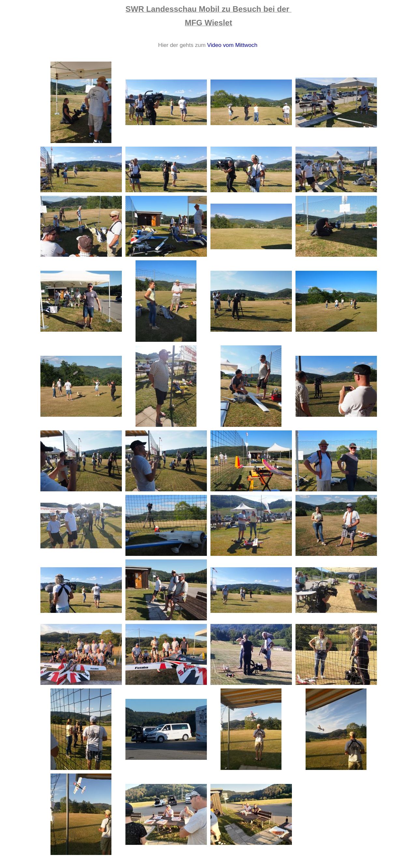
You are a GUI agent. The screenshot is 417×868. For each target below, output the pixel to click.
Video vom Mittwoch (232, 45)
